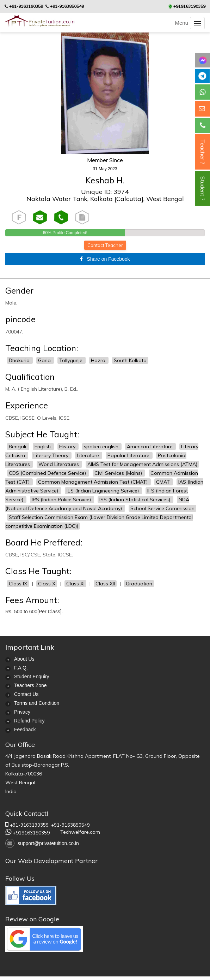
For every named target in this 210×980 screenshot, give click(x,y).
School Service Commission (162, 508)
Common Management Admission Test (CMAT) (94, 482)
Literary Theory (52, 455)
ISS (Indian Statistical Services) (135, 500)
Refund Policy (29, 721)
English (43, 447)
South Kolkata (130, 360)
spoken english (102, 447)
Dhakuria (20, 360)
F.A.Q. (21, 668)
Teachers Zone (30, 685)
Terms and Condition (37, 703)
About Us (24, 659)
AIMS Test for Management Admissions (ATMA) (142, 464)
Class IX (18, 584)
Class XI (75, 584)
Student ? (203, 188)
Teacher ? (203, 152)
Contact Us (26, 694)
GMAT (164, 482)
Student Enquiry (32, 677)
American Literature (150, 447)
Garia (45, 360)
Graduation (139, 584)
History (68, 447)
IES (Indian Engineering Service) (103, 491)
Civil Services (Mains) (119, 473)
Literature (89, 455)
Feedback (25, 730)
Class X (47, 584)
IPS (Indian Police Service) (62, 500)
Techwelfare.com (80, 832)
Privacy (22, 712)
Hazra (99, 360)
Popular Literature (129, 455)
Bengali (18, 447)
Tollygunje (72, 360)
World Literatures (59, 464)
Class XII (105, 584)
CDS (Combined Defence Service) (48, 473)
